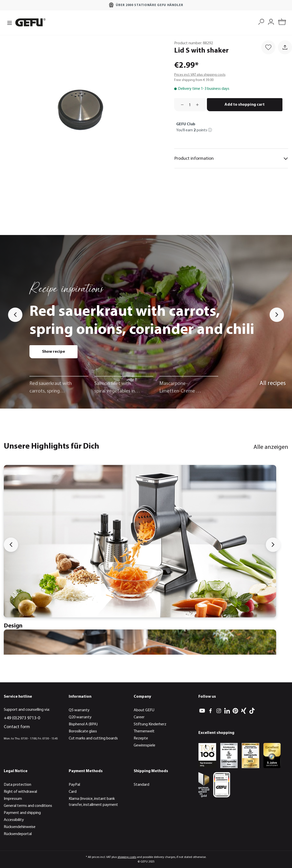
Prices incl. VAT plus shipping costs (200, 75)
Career (139, 717)
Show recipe (53, 352)
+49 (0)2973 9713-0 (22, 718)
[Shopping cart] (282, 23)
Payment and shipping (22, 813)
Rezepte (141, 738)
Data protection (17, 785)
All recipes (273, 383)
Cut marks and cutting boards (93, 738)
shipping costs (127, 857)
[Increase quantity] (199, 105)
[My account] (271, 21)
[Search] (261, 21)
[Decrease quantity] (180, 105)
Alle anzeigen (271, 447)
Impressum (13, 799)
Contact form (17, 727)
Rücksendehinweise (20, 827)
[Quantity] (190, 105)
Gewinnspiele (144, 745)
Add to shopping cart (245, 105)
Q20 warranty (80, 717)
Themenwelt (144, 731)
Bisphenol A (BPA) (83, 724)
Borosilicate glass (83, 731)
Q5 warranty (79, 710)
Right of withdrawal (20, 792)
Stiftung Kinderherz (150, 724)
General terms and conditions (28, 806)
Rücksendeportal (18, 834)
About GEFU (144, 710)
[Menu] (8, 22)
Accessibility (14, 820)
